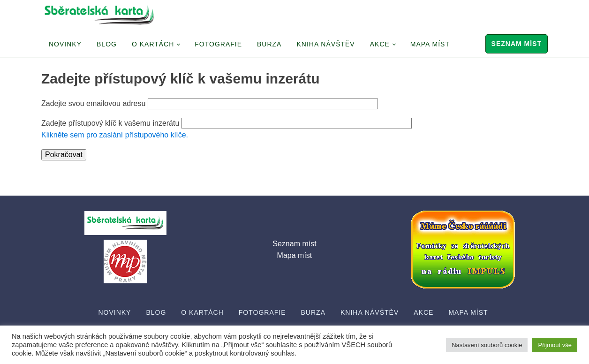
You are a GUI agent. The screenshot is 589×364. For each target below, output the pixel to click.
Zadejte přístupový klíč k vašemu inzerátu (110, 123)
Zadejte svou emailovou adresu (93, 103)
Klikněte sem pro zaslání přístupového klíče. (115, 135)
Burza (269, 44)
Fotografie (218, 44)
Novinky (65, 44)
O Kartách (153, 44)
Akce (380, 44)
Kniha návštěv (325, 44)
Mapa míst (430, 44)
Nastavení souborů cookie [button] (487, 345)
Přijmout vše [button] (555, 345)
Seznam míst (517, 44)
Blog (107, 44)
